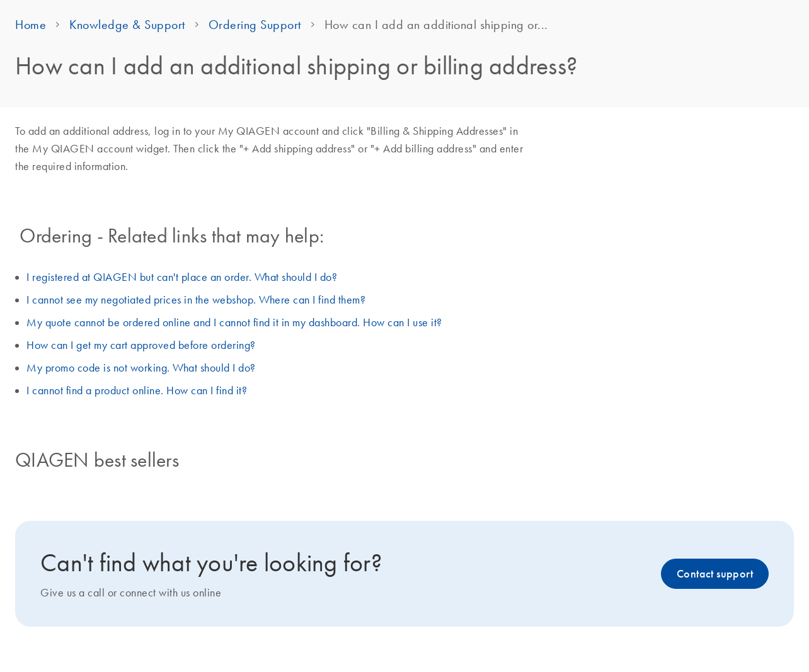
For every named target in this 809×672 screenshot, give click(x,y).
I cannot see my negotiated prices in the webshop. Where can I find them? (196, 300)
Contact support (715, 574)
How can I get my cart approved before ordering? (141, 345)
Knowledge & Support (127, 25)
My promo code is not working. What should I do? (141, 368)
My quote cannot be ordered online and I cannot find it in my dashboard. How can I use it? (234, 322)
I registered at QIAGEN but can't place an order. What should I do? (182, 277)
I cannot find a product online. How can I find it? (137, 390)
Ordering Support (255, 25)
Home (31, 25)
